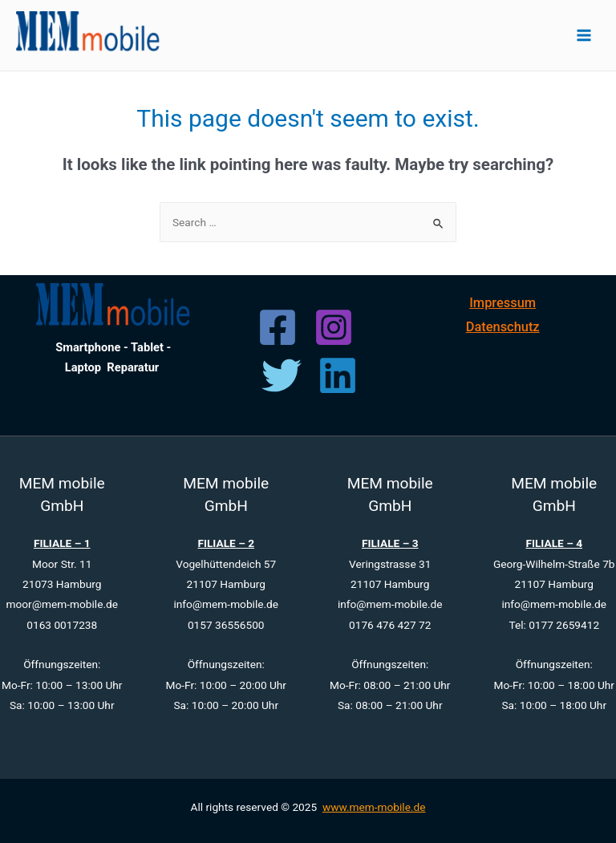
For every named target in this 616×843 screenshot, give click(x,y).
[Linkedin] (338, 375)
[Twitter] (282, 375)
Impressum (503, 303)
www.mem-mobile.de (374, 807)
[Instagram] (334, 327)
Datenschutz (503, 327)
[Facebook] (278, 327)
